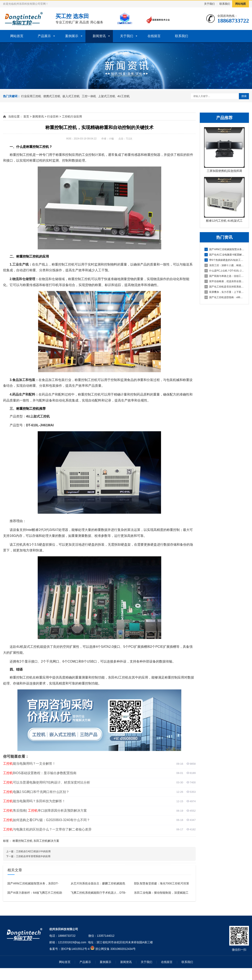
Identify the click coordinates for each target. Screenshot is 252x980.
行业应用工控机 (31, 96)
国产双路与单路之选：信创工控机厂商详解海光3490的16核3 (225, 276)
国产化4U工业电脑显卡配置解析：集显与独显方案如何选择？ (225, 255)
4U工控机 (124, 96)
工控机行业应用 (72, 116)
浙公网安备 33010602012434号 (115, 949)
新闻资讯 (99, 36)
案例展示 (72, 36)
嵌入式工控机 (71, 96)
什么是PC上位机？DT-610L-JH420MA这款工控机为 (225, 271)
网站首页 (17, 36)
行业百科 (53, 116)
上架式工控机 (107, 96)
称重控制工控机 (23, 841)
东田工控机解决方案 (46, 841)
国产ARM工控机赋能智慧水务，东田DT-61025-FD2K (225, 249)
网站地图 (241, 4)
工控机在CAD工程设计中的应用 (33, 851)
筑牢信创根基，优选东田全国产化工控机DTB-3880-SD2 (225, 281)
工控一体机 (89, 96)
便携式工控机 (52, 96)
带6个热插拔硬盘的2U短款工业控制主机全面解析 (225, 260)
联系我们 (225, 4)
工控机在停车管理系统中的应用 (33, 856)
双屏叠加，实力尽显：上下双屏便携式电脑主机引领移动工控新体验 (225, 292)
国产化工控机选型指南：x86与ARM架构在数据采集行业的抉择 (225, 297)
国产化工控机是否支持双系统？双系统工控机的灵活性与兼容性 (225, 287)
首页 (26, 116)
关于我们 (209, 4)
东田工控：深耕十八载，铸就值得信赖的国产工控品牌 (225, 265)
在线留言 (154, 36)
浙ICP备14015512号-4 (75, 949)
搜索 (244, 96)
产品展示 (44, 36)
